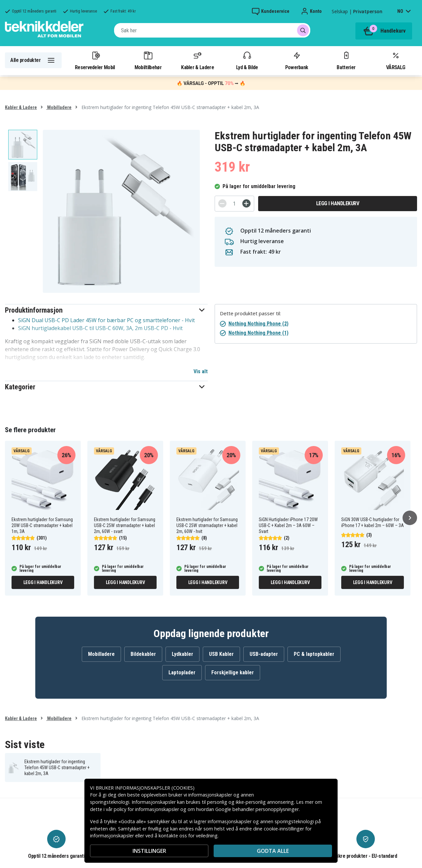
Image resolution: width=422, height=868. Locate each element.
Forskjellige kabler (233, 672)
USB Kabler (221, 654)
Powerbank (297, 60)
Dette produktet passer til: (250, 313)
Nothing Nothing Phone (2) (258, 324)
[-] (222, 203)
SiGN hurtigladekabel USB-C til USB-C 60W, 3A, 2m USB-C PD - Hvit (100, 328)
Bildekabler (143, 654)
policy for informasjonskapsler (146, 809)
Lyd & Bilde (247, 60)
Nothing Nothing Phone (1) (258, 333)
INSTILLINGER (149, 851)
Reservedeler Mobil (95, 60)
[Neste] (410, 518)
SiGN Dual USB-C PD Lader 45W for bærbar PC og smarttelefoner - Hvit (106, 320)
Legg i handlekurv (338, 203)
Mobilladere (59, 107)
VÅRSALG (396, 60)
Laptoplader (182, 672)
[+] (246, 203)
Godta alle (273, 851)
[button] (106, 310)
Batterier (346, 60)
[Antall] (234, 204)
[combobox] (212, 30)
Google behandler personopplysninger (257, 809)
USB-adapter (264, 654)
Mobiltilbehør (148, 60)
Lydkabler (182, 654)
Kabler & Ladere (197, 60)
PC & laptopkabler (314, 654)
